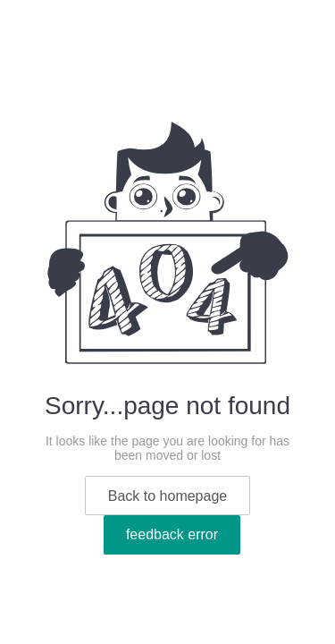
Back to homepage (167, 496)
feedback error (172, 534)
